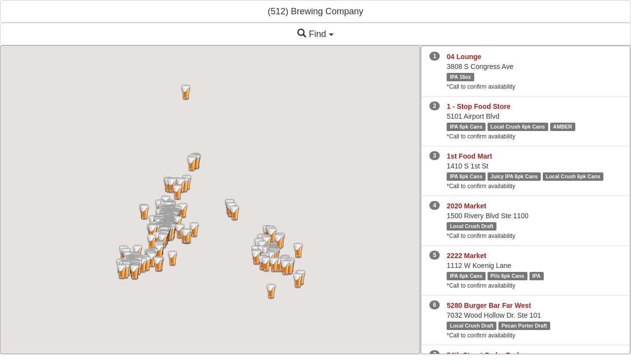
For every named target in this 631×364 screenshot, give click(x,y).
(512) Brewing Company (315, 11)
